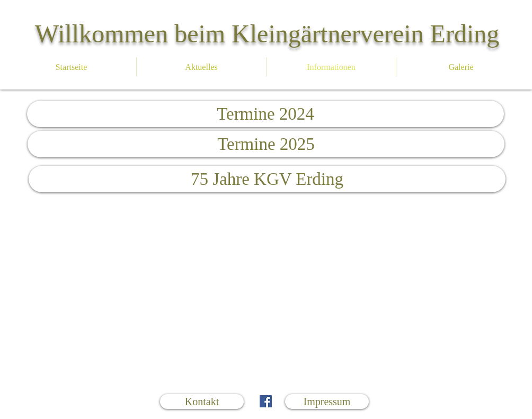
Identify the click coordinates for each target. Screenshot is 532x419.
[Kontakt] (202, 402)
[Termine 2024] (265, 114)
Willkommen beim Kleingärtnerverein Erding (267, 34)
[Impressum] (327, 402)
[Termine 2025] (266, 144)
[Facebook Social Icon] (266, 401)
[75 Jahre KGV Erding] (267, 179)
